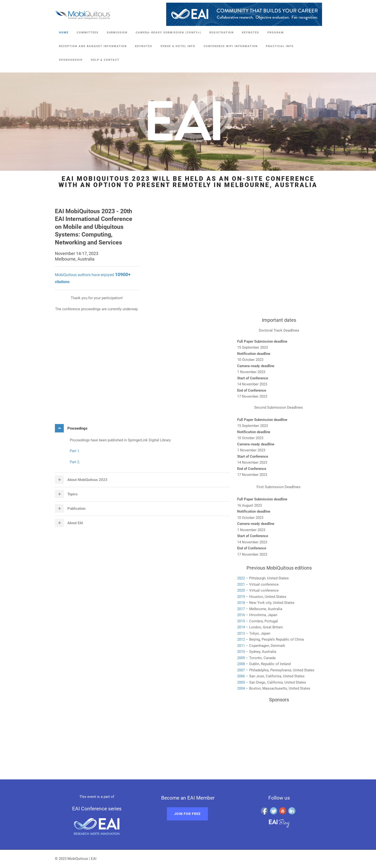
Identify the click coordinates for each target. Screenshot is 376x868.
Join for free (187, 814)
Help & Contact (105, 60)
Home (64, 33)
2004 (241, 688)
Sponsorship (71, 60)
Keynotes (251, 33)
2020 (241, 590)
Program (276, 33)
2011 (241, 646)
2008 (241, 664)
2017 (241, 609)
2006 (241, 676)
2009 (241, 658)
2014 (241, 627)
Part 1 (74, 451)
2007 (241, 670)
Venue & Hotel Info (178, 46)
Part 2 (74, 462)
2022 (241, 578)
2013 (241, 633)
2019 (241, 597)
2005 (241, 682)
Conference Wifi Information (231, 46)
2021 (241, 584)
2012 (241, 639)
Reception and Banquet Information (93, 46)
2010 (241, 652)
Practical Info (280, 46)
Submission (117, 33)
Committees (88, 33)
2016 (241, 615)
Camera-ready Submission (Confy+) (168, 33)
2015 (241, 621)
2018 (241, 603)
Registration (222, 33)
